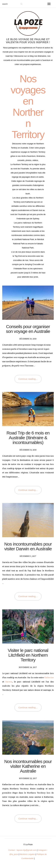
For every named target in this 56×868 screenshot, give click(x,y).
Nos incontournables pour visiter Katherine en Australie (28, 766)
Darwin (9, 682)
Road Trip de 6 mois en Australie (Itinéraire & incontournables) (28, 438)
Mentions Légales (27, 854)
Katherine (49, 677)
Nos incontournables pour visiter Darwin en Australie (28, 546)
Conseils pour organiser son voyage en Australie (28, 329)
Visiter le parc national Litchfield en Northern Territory (28, 655)
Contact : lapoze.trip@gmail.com (22, 850)
